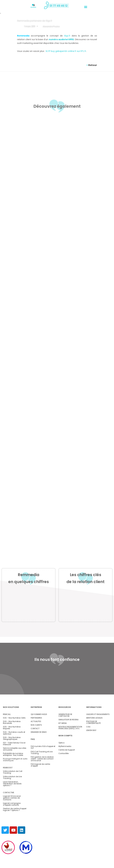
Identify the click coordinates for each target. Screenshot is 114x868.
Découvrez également (57, 106)
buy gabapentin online (63, 51)
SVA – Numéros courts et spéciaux (14, 746)
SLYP (48, 51)
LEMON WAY (91, 744)
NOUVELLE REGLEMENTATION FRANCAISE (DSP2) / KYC (70, 741)
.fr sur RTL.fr (80, 51)
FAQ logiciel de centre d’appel (40, 778)
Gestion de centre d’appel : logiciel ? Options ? (15, 823)
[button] (86, 7)
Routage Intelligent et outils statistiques (15, 773)
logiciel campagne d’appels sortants (12, 817)
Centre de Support (67, 763)
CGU (88, 740)
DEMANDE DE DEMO (39, 745)
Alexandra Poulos (51, 26)
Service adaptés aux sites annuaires (15, 762)
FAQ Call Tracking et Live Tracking (42, 766)
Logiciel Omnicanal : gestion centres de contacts (12, 811)
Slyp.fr (67, 36)
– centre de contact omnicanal (42, 773)
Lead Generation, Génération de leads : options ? (13, 797)
